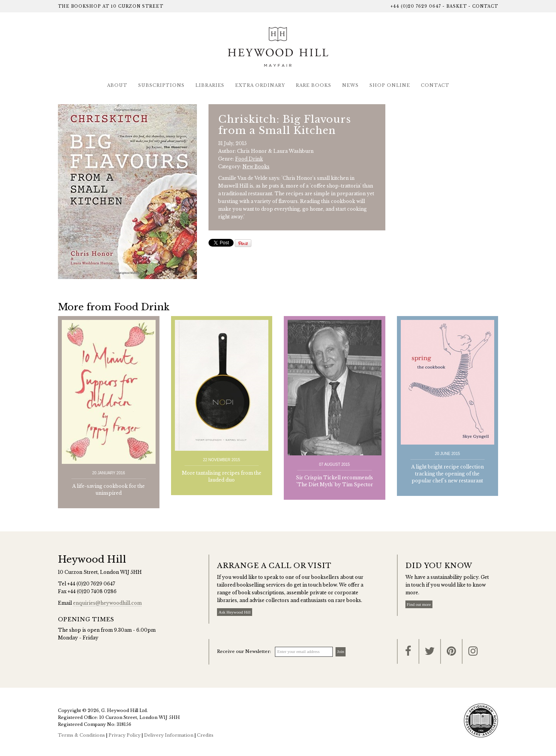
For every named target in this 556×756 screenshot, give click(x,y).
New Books (256, 167)
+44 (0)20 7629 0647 (416, 6)
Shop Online (390, 85)
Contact (485, 6)
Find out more (419, 604)
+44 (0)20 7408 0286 (92, 591)
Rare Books (314, 85)
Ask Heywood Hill (235, 612)
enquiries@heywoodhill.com (107, 603)
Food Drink (249, 159)
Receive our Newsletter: (244, 651)
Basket (457, 6)
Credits (205, 735)
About (117, 85)
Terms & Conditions (81, 735)
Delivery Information (169, 735)
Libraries (210, 85)
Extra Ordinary (260, 85)
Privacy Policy (125, 735)
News (350, 85)
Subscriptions (161, 85)
